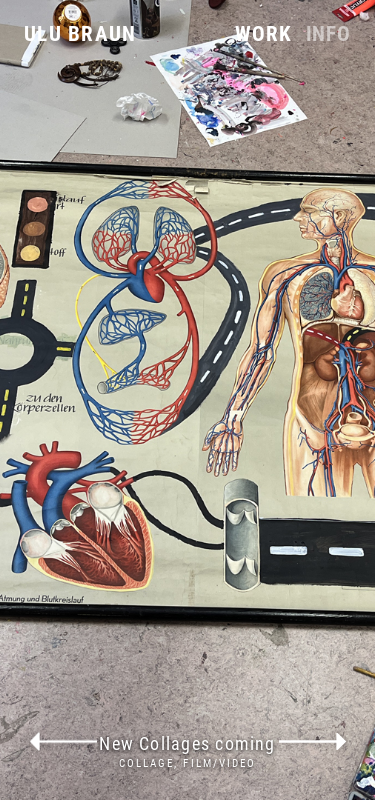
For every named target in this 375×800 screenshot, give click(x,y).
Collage (147, 763)
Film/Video (219, 763)
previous (63, 742)
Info (328, 34)
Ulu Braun (80, 34)
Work (263, 34)
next (313, 742)
